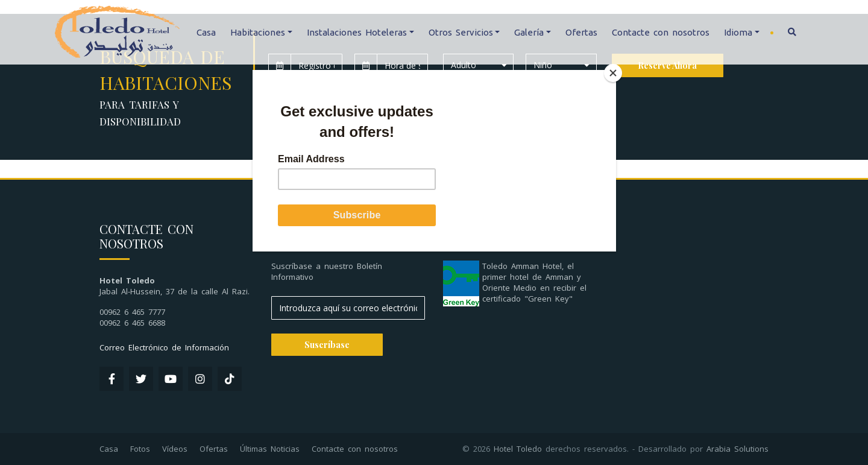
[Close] (613, 73)
